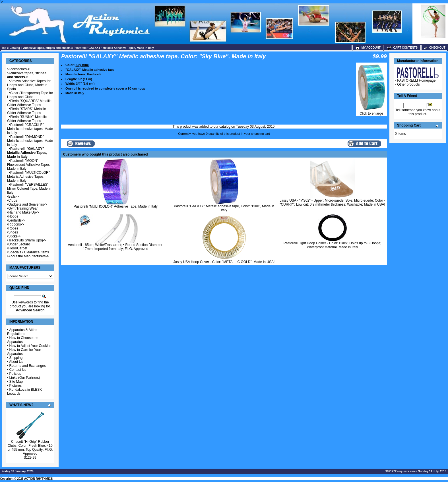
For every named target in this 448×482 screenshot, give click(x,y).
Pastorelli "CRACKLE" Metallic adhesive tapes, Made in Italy (30, 129)
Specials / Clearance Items (29, 252)
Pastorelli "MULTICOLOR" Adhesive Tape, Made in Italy (116, 206)
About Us (16, 362)
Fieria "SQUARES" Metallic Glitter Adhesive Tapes (29, 103)
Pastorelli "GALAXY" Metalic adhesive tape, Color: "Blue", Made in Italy (224, 208)
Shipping (16, 358)
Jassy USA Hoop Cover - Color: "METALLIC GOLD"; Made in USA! (224, 262)
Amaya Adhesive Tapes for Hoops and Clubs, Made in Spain (29, 85)
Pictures (16, 386)
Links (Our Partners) (25, 378)
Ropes (13, 228)
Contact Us (18, 370)
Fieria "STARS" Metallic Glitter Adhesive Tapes (26, 111)
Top (4, 48)
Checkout (434, 48)
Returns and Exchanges (28, 366)
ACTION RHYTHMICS (39, 479)
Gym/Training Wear (23, 208)
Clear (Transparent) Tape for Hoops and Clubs (30, 95)
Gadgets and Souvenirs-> (28, 204)
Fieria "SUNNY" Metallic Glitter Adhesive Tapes (27, 119)
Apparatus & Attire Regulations (22, 332)
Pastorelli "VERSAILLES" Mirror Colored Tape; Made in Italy (29, 189)
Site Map (16, 382)
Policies (15, 374)
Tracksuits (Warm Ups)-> (27, 240)
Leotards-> (16, 220)
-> (27, 75)
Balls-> (14, 196)
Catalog (15, 48)
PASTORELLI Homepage (416, 80)
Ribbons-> (16, 224)
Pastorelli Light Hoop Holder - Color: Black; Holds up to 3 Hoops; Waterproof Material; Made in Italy (333, 245)
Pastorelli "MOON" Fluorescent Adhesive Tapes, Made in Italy (29, 165)
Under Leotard (19, 244)
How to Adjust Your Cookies (30, 346)
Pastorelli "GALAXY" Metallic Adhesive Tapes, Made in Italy (114, 48)
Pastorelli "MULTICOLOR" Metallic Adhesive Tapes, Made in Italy (28, 177)
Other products (408, 84)
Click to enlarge (371, 112)
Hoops (13, 216)
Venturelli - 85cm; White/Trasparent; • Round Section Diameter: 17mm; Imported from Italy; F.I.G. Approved (116, 247)
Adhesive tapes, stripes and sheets (47, 48)
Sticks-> (14, 236)
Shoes (13, 232)
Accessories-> (19, 69)
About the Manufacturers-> (28, 256)
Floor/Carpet (18, 248)
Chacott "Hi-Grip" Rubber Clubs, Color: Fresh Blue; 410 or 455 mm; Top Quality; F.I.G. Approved (30, 448)
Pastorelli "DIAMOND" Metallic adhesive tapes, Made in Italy (30, 141)
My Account (368, 48)
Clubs (13, 200)
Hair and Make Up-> (24, 212)
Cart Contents (402, 48)
